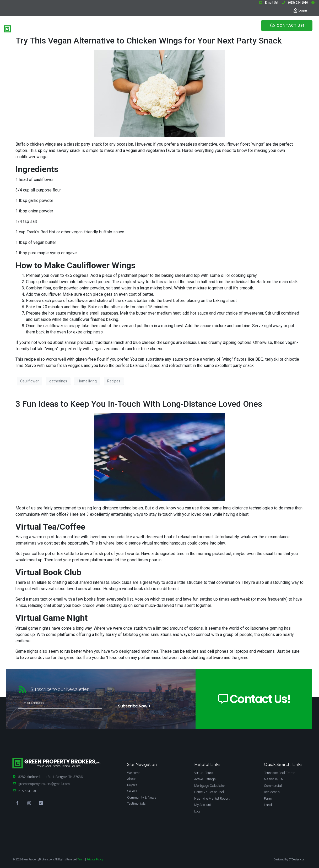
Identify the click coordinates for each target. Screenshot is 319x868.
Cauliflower (29, 381)
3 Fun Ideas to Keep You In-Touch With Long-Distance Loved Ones (139, 404)
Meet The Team (113, 28)
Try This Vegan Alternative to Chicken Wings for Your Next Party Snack (149, 41)
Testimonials (152, 28)
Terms (81, 859)
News (134, 28)
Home (74, 28)
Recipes (114, 381)
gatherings (58, 381)
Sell (94, 28)
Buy (85, 28)
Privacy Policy (95, 859)
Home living (87, 381)
